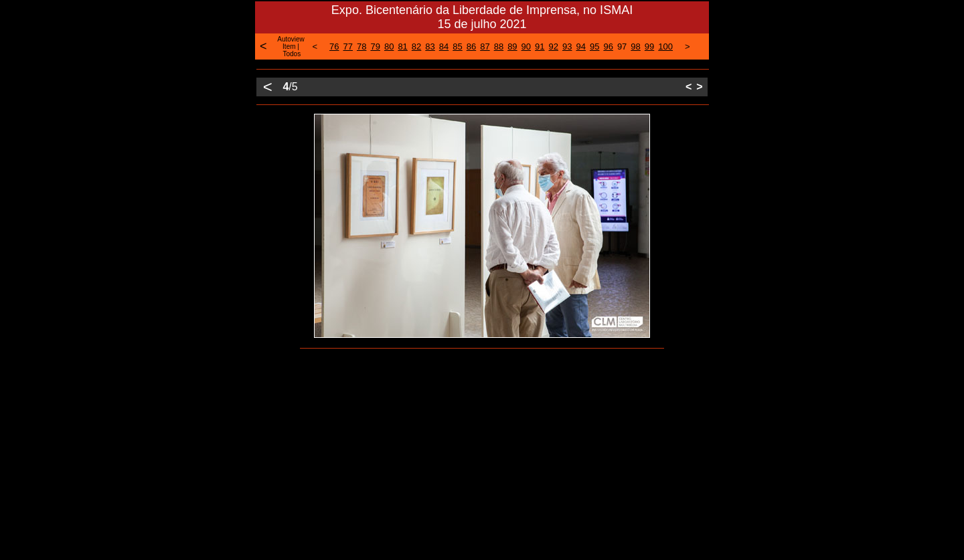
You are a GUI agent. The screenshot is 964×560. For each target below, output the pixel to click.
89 (512, 46)
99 (649, 46)
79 (375, 46)
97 (622, 46)
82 (416, 46)
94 (580, 46)
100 (665, 46)
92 (554, 46)
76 (334, 46)
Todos (292, 54)
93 (567, 46)
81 (402, 46)
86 (471, 46)
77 (348, 46)
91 (540, 46)
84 (444, 46)
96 (608, 46)
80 (389, 46)
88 (499, 46)
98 (635, 46)
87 (485, 46)
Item (289, 46)
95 (594, 46)
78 (361, 46)
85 (457, 46)
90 (526, 46)
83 (430, 46)
